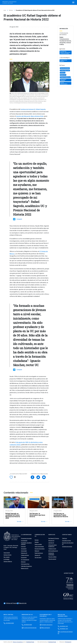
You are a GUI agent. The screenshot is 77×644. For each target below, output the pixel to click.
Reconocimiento (65, 68)
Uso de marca (38, 557)
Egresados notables (63, 80)
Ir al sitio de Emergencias (30, 628)
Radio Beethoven (39, 553)
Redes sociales (38, 544)
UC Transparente (25, 560)
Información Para (25, 564)
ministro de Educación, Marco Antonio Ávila (30, 116)
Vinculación (24, 549)
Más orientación (46, 628)
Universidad (24, 551)
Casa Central (7, 553)
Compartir (19, 219)
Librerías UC (51, 543)
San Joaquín (7, 557)
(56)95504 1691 (64, 626)
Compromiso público (64, 61)
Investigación (24, 541)
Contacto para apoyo (47, 625)
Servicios (52, 535)
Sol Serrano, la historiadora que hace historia (37, 515)
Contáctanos (67, 535)
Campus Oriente (7, 555)
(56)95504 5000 (28, 625)
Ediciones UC (24, 553)
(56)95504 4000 (10, 623)
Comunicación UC (40, 535)
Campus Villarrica (8, 561)
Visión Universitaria (64, 83)
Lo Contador (7, 559)
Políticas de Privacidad (11, 603)
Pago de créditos (52, 557)
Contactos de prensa (67, 547)
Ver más (20, 522)
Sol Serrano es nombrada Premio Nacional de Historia (61, 515)
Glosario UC (37, 555)
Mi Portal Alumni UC (53, 551)
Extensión (23, 547)
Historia (63, 73)
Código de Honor (25, 555)
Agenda (37, 542)
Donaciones (24, 557)
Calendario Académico (26, 566)
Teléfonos (65, 538)
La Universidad (26, 535)
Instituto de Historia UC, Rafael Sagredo (33, 109)
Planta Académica (65, 77)
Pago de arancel (52, 559)
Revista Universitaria (40, 549)
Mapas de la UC (25, 568)
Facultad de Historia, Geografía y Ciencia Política (65, 52)
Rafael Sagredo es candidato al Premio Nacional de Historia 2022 (13, 516)
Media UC (37, 551)
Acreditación (69, 573)
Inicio (5, 10)
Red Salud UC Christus (54, 538)
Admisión (23, 562)
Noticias (11, 10)
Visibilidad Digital (30, 642)
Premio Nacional (65, 70)
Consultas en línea (66, 541)
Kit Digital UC (68, 642)
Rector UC (63, 75)
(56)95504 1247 (64, 629)
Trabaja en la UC (52, 549)
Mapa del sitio (22, 603)
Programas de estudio (26, 538)
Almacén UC (51, 541)
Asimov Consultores (18, 642)
